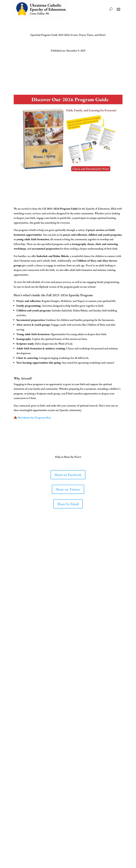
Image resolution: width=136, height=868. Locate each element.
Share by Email (68, 504)
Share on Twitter (68, 489)
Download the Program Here (34, 417)
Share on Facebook (68, 475)
